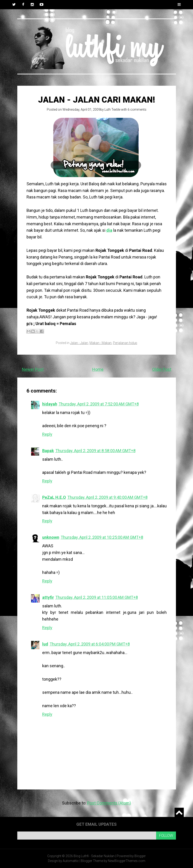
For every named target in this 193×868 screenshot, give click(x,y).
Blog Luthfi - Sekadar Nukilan (94, 856)
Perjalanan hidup (125, 343)
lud (45, 644)
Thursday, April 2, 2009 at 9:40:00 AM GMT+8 (107, 497)
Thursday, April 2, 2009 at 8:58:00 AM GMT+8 (95, 451)
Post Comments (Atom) (109, 803)
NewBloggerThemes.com (127, 861)
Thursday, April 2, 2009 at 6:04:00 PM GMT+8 (90, 644)
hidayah (50, 404)
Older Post (162, 369)
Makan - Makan (101, 343)
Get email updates (96, 824)
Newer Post (33, 369)
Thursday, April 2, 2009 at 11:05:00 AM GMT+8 (97, 597)
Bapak (48, 451)
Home (98, 369)
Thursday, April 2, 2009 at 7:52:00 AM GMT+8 (99, 404)
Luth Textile (112, 110)
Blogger (140, 856)
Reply (47, 434)
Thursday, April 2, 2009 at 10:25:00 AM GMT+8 (102, 537)
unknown (51, 537)
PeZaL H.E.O (54, 497)
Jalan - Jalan (79, 343)
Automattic (71, 861)
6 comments (137, 110)
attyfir (48, 597)
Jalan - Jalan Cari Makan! (97, 100)
